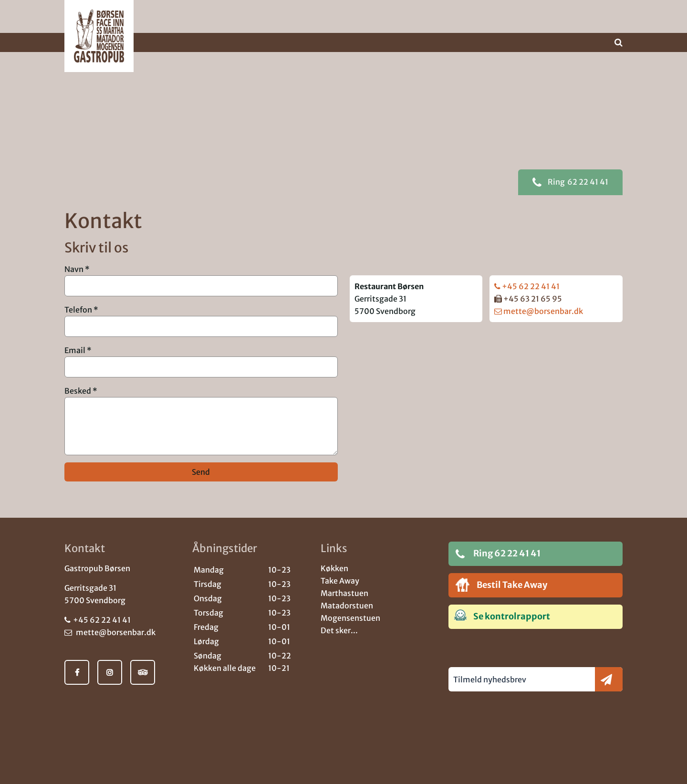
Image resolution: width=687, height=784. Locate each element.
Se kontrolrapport (502, 616)
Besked (78, 406)
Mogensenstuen (350, 618)
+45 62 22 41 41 (527, 301)
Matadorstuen (347, 606)
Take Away (340, 581)
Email (75, 365)
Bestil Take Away (501, 585)
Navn (74, 284)
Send (201, 487)
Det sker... (339, 630)
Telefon (78, 324)
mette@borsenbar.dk (539, 326)
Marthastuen (344, 593)
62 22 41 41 (570, 197)
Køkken (334, 568)
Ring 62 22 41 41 (498, 554)
